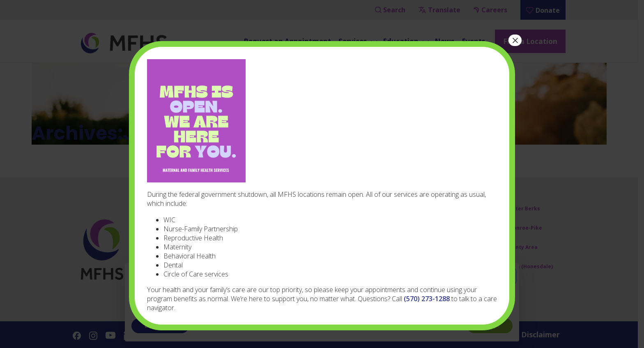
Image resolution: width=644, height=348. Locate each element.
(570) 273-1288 (427, 299)
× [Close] (515, 40)
